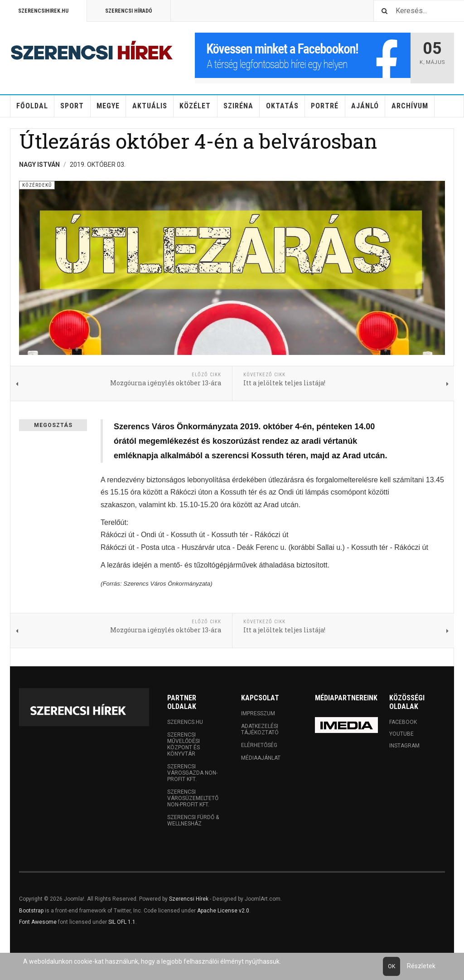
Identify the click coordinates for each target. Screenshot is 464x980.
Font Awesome (38, 922)
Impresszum (258, 713)
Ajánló (365, 106)
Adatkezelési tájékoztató (260, 729)
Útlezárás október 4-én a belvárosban (198, 141)
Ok (391, 966)
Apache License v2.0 (223, 911)
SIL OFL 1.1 (122, 922)
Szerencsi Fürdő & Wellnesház (193, 820)
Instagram (404, 746)
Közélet (195, 106)
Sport (72, 106)
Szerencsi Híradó (129, 11)
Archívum (410, 106)
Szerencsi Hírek (189, 899)
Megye (108, 106)
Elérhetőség (259, 745)
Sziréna (238, 106)
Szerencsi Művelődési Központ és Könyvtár (184, 744)
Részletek (421, 966)
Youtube (401, 734)
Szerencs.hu (185, 722)
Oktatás (282, 106)
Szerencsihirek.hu (43, 11)
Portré (325, 106)
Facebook (403, 722)
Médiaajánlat (261, 758)
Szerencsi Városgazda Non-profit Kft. (192, 773)
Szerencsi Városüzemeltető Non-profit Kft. (193, 798)
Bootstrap (31, 911)
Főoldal (32, 106)
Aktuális (150, 106)
